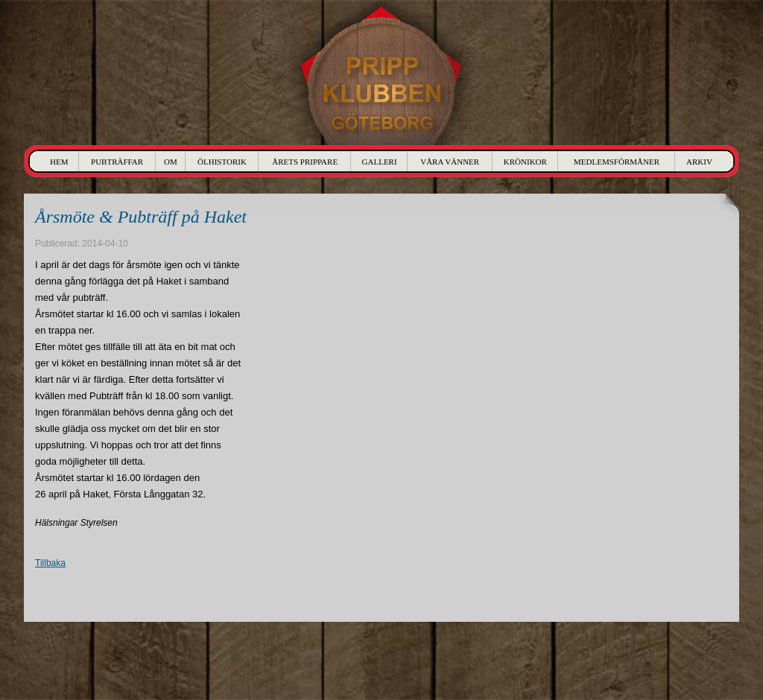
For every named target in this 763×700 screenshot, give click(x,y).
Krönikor (525, 162)
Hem (59, 162)
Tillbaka (50, 563)
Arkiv (699, 162)
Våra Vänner (450, 162)
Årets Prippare (305, 162)
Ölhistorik (222, 162)
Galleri (380, 162)
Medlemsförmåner (617, 162)
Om (171, 162)
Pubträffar (117, 162)
